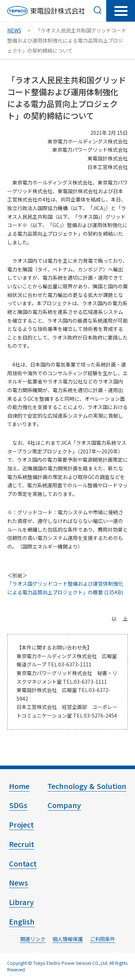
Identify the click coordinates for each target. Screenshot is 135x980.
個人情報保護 (68, 939)
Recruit (22, 844)
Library (21, 902)
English (22, 921)
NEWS (14, 30)
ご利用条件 (103, 939)
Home (19, 786)
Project (21, 824)
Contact (23, 863)
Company (64, 805)
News (19, 883)
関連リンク (33, 939)
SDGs (18, 805)
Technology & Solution (87, 786)
